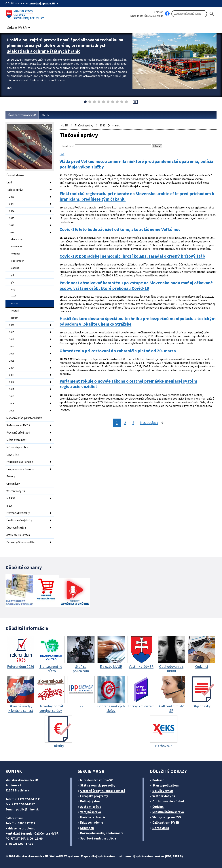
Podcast (158, 780)
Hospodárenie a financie (20, 469)
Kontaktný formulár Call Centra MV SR (32, 833)
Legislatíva (13, 454)
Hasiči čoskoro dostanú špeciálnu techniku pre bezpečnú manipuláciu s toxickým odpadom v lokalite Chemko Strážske (138, 321)
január (15, 318)
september (18, 261)
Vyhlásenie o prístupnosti (116, 856)
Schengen (87, 828)
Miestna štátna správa (168, 812)
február (15, 311)
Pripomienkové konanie (20, 462)
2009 (12, 403)
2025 (12, 204)
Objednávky (13, 484)
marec (15, 303)
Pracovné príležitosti (18, 433)
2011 (12, 389)
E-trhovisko (161, 828)
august (15, 268)
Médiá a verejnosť (16, 440)
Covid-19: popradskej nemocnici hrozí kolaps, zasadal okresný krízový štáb (132, 256)
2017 (12, 346)
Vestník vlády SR (16, 491)
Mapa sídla (88, 856)
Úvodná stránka (15, 175)
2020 (12, 325)
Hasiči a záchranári (93, 817)
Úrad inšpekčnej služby (19, 520)
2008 (12, 411)
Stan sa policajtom (166, 785)
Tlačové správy (15, 190)
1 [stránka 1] (117, 423)
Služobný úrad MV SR (18, 425)
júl (13, 275)
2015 (12, 361)
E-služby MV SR (163, 791)
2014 (12, 368)
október (16, 254)
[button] (19, 27)
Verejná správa (91, 812)
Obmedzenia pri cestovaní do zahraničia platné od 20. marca (118, 351)
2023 (12, 218)
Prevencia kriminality (18, 513)
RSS (62, 154)
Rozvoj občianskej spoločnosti (101, 833)
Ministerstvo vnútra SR (96, 780)
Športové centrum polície (98, 838)
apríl (14, 296)
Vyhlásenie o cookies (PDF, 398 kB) (159, 856)
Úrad (9, 182)
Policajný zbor (90, 801)
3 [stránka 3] (133, 423)
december (17, 239)
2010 (12, 396)
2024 (12, 211)
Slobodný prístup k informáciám (24, 418)
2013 (12, 375)
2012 (12, 382)
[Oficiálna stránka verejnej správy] (45, 3)
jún (13, 282)
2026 (12, 197)
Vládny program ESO (167, 817)
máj (13, 289)
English (159, 12)
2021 (12, 232)
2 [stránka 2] (125, 423)
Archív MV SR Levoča (18, 535)
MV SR (45, 115)
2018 (12, 339)
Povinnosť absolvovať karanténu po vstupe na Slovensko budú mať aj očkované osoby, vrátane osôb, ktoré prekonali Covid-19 (136, 286)
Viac (9, 88)
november (17, 246)
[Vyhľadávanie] (189, 14)
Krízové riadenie (92, 823)
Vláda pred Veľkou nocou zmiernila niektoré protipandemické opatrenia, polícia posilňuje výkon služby (136, 164)
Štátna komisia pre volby (98, 785)
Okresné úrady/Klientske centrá (103, 791)
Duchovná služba (16, 528)
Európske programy (94, 796)
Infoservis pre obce (17, 447)
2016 (12, 354)
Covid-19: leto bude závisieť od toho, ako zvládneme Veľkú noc (120, 229)
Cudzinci (158, 807)
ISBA (9, 506)
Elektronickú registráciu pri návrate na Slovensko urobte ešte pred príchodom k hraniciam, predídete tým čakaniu (137, 196)
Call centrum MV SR (166, 823)
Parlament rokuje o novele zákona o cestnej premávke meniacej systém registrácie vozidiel (128, 384)
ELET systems (70, 856)
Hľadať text (67, 146)
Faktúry (11, 476)
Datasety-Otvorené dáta (20, 542)
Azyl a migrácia (91, 807)
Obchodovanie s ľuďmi (168, 801)
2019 (12, 332)
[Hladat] (212, 14)
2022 (12, 225)
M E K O (11, 498)
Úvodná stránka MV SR (22, 115)
